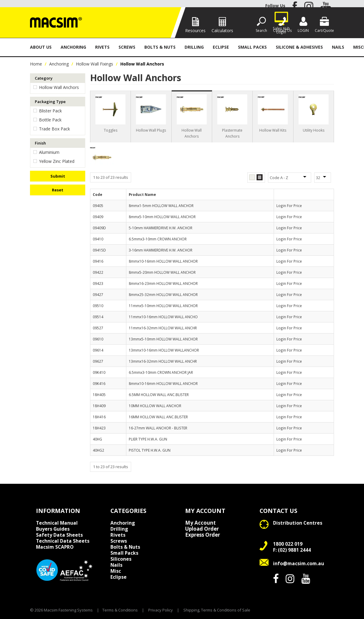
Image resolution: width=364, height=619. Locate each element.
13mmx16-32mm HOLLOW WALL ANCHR (163, 361)
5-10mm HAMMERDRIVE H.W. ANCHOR (161, 228)
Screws (127, 47)
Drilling (194, 47)
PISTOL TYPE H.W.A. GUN (150, 450)
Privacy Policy (161, 610)
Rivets (102, 47)
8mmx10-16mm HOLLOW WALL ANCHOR (163, 261)
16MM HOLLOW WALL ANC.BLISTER (158, 417)
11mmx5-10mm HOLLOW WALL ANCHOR (163, 306)
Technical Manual (57, 523)
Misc (116, 571)
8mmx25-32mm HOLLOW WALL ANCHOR (163, 294)
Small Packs (252, 47)
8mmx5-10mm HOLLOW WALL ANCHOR (162, 217)
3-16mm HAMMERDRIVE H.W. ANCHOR (161, 250)
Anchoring (73, 47)
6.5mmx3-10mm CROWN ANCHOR (158, 239)
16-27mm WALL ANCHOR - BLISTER (158, 428)
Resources (195, 30)
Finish (40, 143)
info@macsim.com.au (299, 563)
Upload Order (202, 529)
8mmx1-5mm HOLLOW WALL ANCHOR (161, 206)
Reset (58, 190)
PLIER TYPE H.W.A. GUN (148, 439)
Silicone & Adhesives (299, 47)
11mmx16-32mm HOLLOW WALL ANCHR (163, 328)
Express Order (203, 535)
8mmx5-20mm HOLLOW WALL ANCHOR (162, 272)
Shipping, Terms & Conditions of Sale (217, 610)
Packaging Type (50, 102)
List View (260, 177)
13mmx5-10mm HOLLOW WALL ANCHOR (163, 339)
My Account (200, 523)
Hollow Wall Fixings (95, 64)
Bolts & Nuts (160, 47)
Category (44, 78)
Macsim (55, 547)
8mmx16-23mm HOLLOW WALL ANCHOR (163, 283)
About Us (41, 47)
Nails (338, 47)
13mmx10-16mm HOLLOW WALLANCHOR (164, 350)
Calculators (222, 30)
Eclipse (221, 47)
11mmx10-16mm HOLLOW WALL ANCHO (163, 317)
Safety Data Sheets (59, 535)
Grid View (252, 177)
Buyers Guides (53, 529)
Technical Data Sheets (63, 541)
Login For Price (289, 206)
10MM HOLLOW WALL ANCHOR (155, 406)
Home (36, 64)
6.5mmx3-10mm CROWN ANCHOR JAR (161, 372)
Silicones (121, 559)
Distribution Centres (298, 523)
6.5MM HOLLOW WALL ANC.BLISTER (159, 395)
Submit (58, 176)
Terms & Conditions (120, 610)
